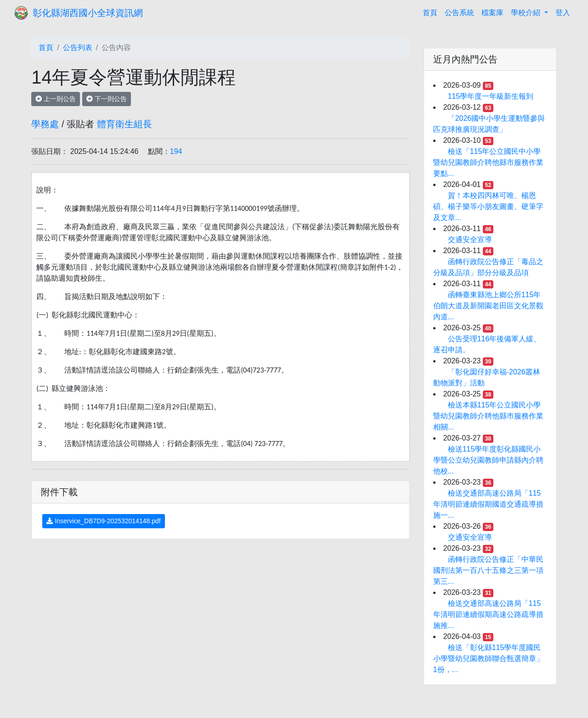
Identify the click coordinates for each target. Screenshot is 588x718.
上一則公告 (56, 99)
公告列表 (78, 48)
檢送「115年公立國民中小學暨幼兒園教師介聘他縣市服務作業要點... (488, 162)
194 (176, 151)
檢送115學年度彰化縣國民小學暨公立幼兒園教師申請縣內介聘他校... (488, 460)
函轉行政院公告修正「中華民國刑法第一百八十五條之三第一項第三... (488, 570)
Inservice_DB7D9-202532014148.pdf (103, 521)
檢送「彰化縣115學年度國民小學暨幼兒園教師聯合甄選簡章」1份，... (488, 659)
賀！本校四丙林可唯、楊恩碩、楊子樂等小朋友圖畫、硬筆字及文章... (488, 206)
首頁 (432, 12)
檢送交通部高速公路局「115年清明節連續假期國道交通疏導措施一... (488, 504)
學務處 (45, 124)
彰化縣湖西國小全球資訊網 (88, 13)
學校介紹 (526, 13)
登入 (563, 13)
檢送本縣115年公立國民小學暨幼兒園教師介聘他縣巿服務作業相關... (488, 416)
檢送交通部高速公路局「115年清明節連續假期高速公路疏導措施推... (488, 614)
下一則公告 (107, 99)
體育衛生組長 (124, 124)
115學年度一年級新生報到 (491, 96)
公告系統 (459, 13)
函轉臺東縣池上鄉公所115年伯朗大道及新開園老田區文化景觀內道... (488, 306)
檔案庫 (492, 13)
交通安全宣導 (470, 240)
